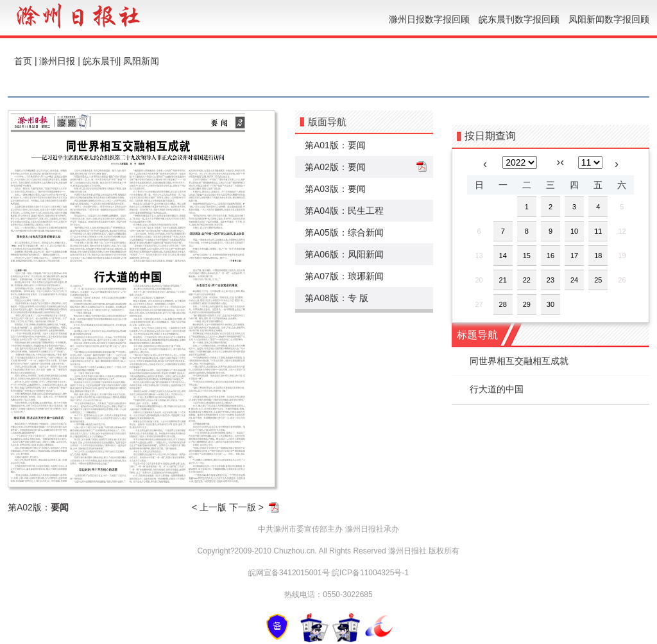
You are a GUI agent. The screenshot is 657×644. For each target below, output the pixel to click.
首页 (23, 61)
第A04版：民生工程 (344, 211)
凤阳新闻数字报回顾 (609, 19)
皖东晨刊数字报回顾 (519, 19)
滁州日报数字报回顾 (429, 19)
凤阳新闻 (141, 61)
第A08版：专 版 (337, 298)
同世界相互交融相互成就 (519, 361)
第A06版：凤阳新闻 (344, 254)
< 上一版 (209, 507)
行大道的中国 (497, 389)
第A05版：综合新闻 (344, 232)
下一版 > (246, 507)
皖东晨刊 (101, 61)
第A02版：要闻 (335, 167)
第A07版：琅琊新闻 (344, 276)
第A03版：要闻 (335, 189)
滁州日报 (57, 61)
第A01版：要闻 (335, 145)
